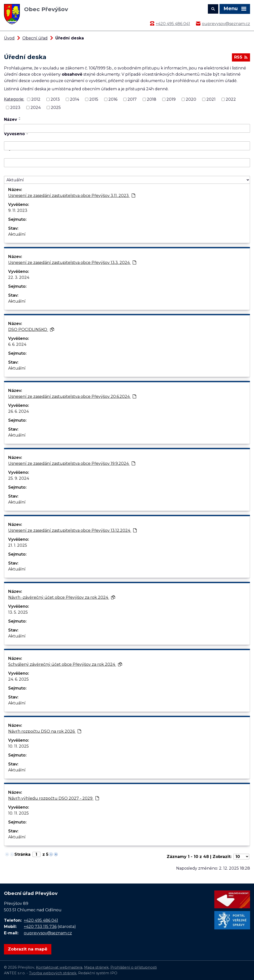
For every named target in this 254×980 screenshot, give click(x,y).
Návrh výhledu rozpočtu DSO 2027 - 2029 (54, 798)
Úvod (9, 38)
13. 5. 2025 (18, 612)
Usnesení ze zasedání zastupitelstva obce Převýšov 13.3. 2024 (72, 263)
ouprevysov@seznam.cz (226, 24)
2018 (152, 99)
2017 (132, 99)
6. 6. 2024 (17, 344)
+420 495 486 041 (173, 24)
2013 (55, 99)
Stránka (22, 854)
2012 (36, 99)
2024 (36, 108)
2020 (191, 99)
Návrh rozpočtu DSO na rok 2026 (45, 731)
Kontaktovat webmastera (59, 967)
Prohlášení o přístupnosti (134, 967)
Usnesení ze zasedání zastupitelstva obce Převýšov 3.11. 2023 (72, 196)
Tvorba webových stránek (53, 973)
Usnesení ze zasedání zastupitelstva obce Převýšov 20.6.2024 (72, 396)
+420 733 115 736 (40, 927)
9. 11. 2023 (18, 210)
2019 (171, 99)
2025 (56, 108)
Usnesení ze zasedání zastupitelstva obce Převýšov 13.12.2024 (72, 530)
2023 (15, 108)
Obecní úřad (35, 38)
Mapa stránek (96, 967)
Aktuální (17, 234)
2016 (113, 99)
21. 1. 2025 (18, 545)
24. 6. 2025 (18, 679)
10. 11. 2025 (18, 746)
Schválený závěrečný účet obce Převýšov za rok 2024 (65, 664)
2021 (211, 99)
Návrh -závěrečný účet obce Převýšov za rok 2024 (62, 597)
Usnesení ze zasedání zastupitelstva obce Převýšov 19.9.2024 (72, 463)
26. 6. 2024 (18, 411)
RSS (241, 57)
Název (11, 119)
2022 (231, 99)
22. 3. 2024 (19, 277)
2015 (94, 99)
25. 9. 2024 (19, 478)
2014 (75, 99)
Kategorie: (14, 99)
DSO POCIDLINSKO (31, 330)
